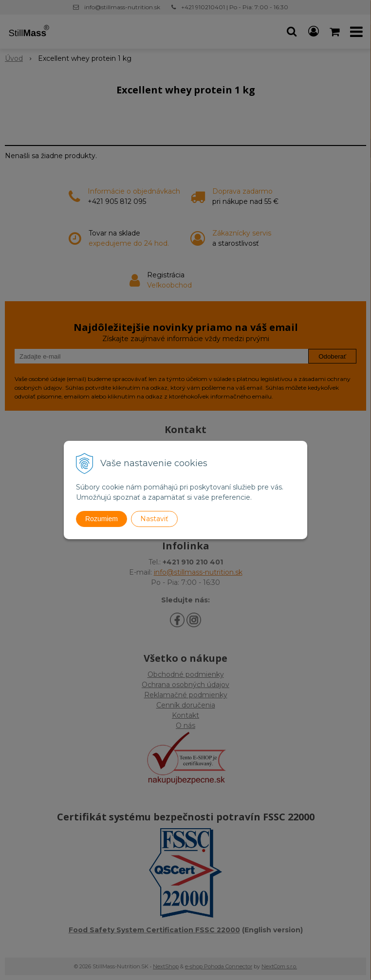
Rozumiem (102, 519)
